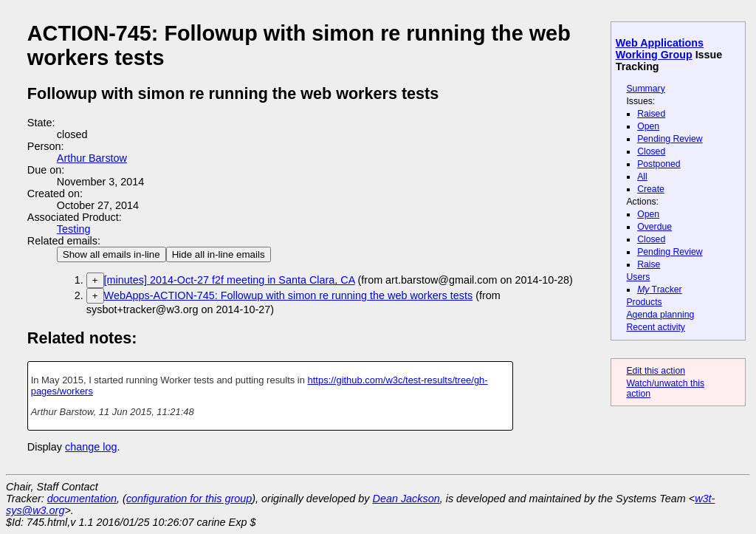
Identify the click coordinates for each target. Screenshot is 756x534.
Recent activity (656, 327)
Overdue (654, 227)
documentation (82, 499)
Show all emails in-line (111, 254)
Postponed (659, 164)
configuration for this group (189, 499)
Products (644, 302)
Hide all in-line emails (219, 254)
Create (651, 189)
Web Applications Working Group (660, 49)
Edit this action (656, 371)
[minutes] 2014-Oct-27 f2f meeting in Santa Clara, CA (230, 280)
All (642, 177)
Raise (649, 264)
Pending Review (670, 139)
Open (648, 126)
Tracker (660, 290)
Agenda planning (660, 315)
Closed (651, 151)
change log (91, 447)
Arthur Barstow (92, 158)
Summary (645, 89)
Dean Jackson (406, 499)
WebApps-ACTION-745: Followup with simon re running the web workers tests (289, 295)
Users (638, 277)
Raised (651, 114)
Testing (74, 229)
